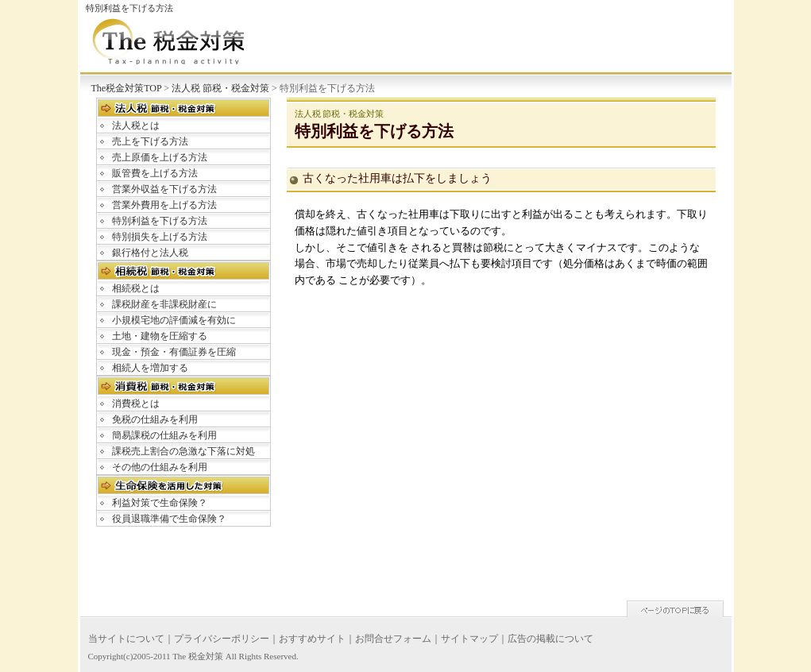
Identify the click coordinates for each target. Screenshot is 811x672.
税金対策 (206, 656)
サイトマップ (469, 639)
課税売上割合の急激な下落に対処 (183, 451)
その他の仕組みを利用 (160, 467)
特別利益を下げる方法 (160, 221)
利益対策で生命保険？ (160, 503)
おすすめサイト (312, 639)
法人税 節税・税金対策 (220, 88)
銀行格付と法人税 (150, 253)
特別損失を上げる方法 (160, 237)
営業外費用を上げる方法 (164, 205)
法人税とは (136, 126)
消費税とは (136, 404)
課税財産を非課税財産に (164, 304)
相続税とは (136, 288)
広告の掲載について (550, 639)
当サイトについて (126, 639)
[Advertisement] (430, 489)
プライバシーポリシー (222, 639)
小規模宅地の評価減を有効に (174, 320)
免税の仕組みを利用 (155, 419)
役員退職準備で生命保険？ (169, 519)
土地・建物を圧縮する (160, 336)
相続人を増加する (150, 368)
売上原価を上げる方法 (160, 157)
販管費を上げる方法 (155, 173)
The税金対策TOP (127, 88)
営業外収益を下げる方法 (164, 189)
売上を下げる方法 (150, 141)
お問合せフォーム (393, 639)
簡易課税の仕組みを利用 (164, 435)
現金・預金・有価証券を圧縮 (174, 352)
